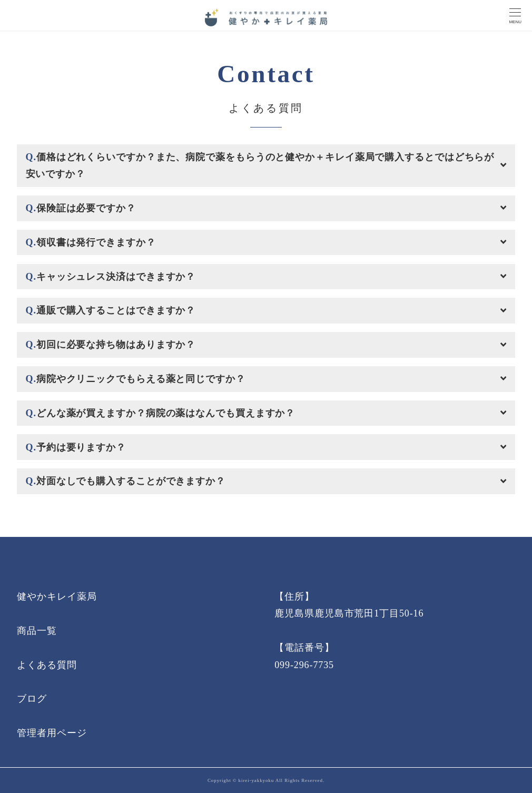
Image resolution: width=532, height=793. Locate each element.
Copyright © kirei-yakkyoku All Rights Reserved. (266, 780)
